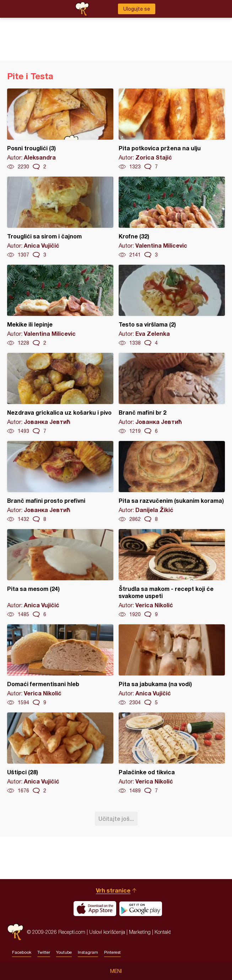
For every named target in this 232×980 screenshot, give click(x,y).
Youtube (64, 952)
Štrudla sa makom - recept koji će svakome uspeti (172, 574)
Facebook (22, 952)
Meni (116, 971)
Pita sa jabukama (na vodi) (172, 665)
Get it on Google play (141, 909)
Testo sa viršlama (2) (172, 306)
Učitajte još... (116, 819)
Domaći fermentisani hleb (60, 665)
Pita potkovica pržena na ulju (172, 129)
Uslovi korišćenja (107, 932)
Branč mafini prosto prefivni (60, 482)
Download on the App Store (95, 909)
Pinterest (112, 952)
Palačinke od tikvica (172, 753)
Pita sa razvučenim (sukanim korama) (172, 482)
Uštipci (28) (60, 753)
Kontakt (163, 932)
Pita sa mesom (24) (60, 574)
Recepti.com (15, 932)
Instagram (88, 952)
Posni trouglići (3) (60, 129)
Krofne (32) (172, 217)
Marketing (140, 932)
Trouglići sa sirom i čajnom (60, 217)
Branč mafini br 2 (172, 394)
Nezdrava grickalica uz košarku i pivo (60, 394)
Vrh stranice (113, 890)
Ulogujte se (137, 9)
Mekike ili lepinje (60, 306)
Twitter (44, 952)
